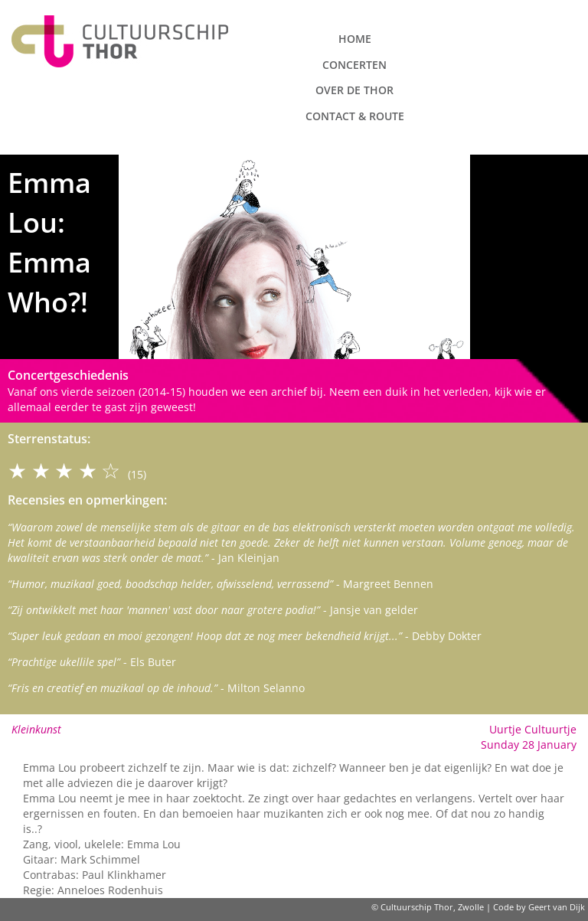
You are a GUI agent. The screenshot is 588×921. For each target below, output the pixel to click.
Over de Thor (354, 90)
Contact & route (355, 116)
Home (355, 39)
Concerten (354, 65)
